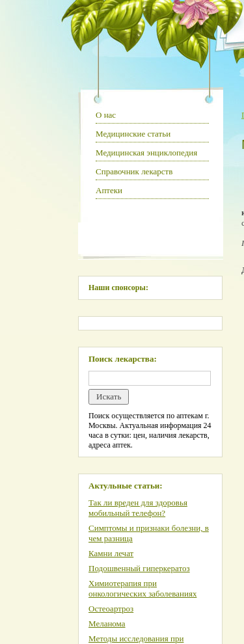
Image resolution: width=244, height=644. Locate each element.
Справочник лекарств (134, 171)
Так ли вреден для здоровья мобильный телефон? (138, 508)
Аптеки (109, 190)
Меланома (107, 624)
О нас (106, 115)
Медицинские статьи (133, 134)
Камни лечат (111, 553)
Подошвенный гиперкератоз (139, 568)
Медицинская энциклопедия (146, 153)
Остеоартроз (111, 609)
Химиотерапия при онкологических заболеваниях (142, 588)
